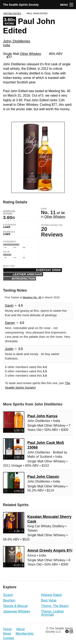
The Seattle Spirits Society (21, 5)
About (20, 629)
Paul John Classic (43, 477)
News (7, 634)
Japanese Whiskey (17, 611)
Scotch (8, 595)
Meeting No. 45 (32, 297)
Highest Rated (51, 595)
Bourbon (9, 600)
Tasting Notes (12, 13)
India (7, 45)
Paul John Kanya (42, 416)
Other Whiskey (31, 54)
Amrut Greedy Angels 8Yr (50, 550)
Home (7, 629)
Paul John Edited (37, 13)
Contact (9, 638)
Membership (25, 634)
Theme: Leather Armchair (53, 613)
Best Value (49, 600)
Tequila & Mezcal (15, 606)
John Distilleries (17, 41)
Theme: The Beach (55, 606)
